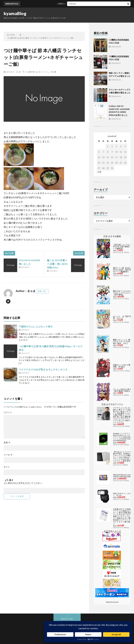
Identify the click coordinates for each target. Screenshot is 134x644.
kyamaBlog (15, 13)
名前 (7, 443)
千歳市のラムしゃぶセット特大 (36, 326)
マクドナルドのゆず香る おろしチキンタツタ (43, 369)
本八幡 (53, 72)
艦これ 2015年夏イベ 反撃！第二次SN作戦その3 (57, 264)
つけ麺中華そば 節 (33, 72)
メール (8, 455)
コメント (8, 412)
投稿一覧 (42, 291)
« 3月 (99, 172)
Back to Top (67, 619)
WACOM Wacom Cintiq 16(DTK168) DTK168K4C (123, 476)
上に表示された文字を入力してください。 (24, 483)
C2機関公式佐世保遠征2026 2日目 (73, 4)
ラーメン (46, 72)
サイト (7, 467)
